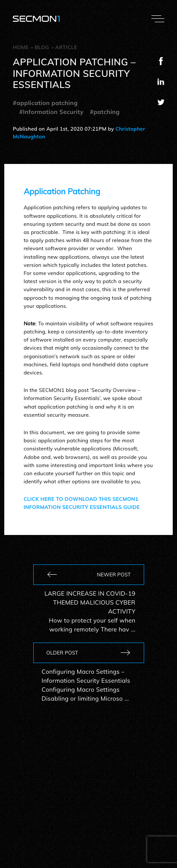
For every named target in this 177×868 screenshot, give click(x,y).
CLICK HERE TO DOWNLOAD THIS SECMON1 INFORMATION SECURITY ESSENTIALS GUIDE (81, 503)
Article (66, 47)
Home (21, 47)
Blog (42, 47)
